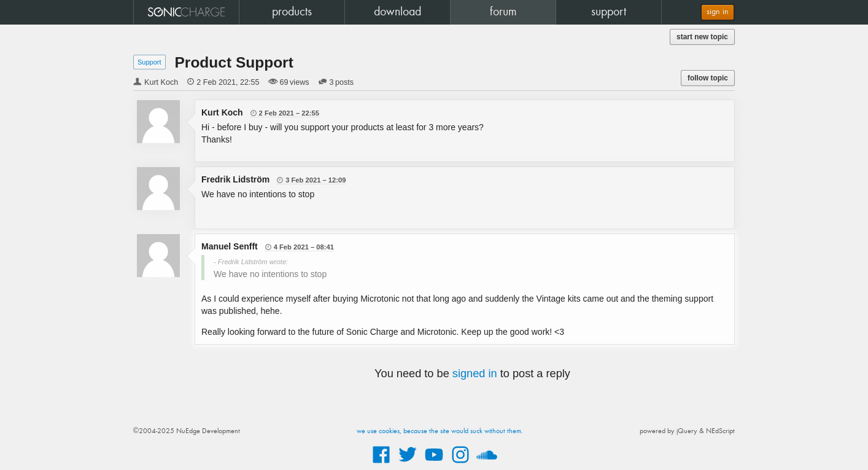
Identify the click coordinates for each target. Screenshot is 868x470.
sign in (718, 12)
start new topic (702, 37)
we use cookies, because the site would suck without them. (440, 431)
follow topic (708, 78)
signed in (475, 374)
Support (149, 62)
